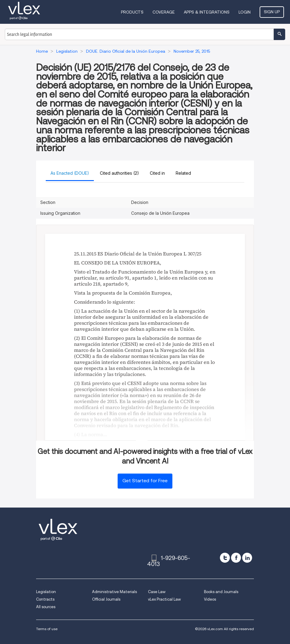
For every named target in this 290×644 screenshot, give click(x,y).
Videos (210, 599)
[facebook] (236, 558)
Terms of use (47, 629)
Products (132, 12)
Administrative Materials (114, 592)
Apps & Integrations (207, 12)
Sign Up (272, 12)
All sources (46, 607)
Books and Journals (221, 592)
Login (245, 12)
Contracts (45, 599)
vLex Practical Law (164, 599)
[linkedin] (247, 558)
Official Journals (106, 599)
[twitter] (225, 558)
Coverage (164, 12)
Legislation (46, 592)
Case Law (157, 592)
